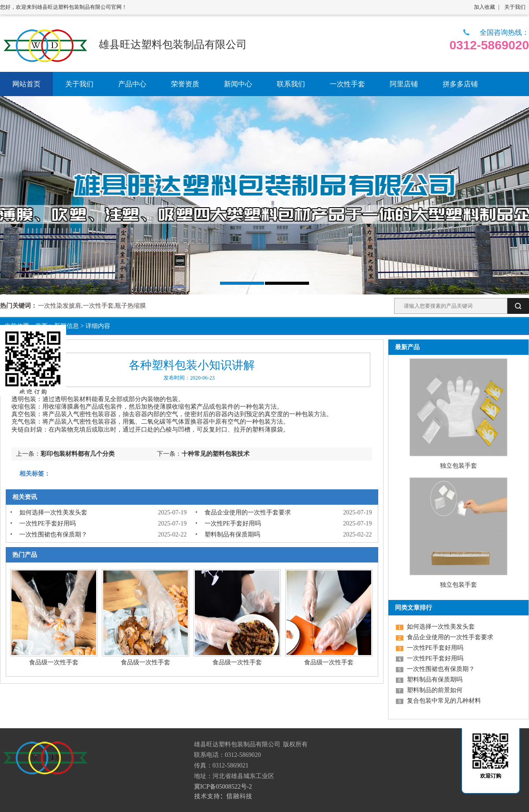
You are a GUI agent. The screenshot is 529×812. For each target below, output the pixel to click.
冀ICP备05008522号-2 (223, 787)
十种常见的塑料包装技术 (216, 454)
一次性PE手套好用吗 (48, 523)
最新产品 (407, 347)
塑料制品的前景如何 (435, 690)
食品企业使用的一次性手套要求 (248, 512)
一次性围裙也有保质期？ (53, 535)
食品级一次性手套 (54, 662)
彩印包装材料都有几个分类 (78, 454)
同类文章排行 (414, 608)
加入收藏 (484, 7)
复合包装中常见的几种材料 (444, 701)
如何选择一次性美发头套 (53, 512)
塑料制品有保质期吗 (232, 535)
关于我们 (515, 7)
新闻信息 (67, 326)
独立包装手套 (458, 466)
